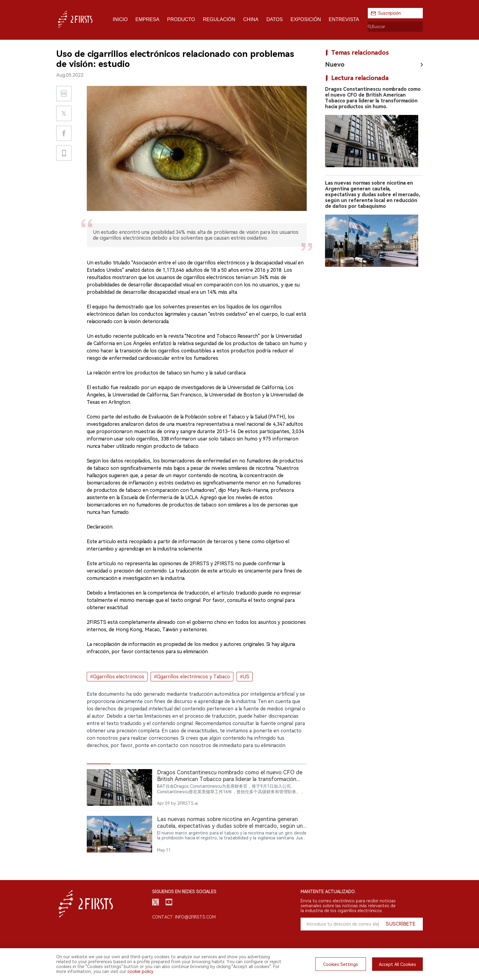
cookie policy (140, 971)
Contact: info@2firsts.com (184, 917)
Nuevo (335, 64)
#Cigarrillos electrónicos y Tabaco (192, 677)
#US (245, 677)
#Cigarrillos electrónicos (117, 677)
